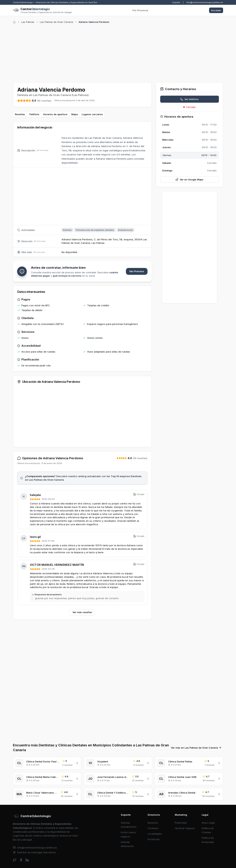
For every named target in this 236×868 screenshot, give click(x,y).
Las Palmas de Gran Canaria (56, 22)
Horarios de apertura (55, 114)
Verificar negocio (185, 828)
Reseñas (20, 114)
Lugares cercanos (92, 114)
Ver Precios (137, 271)
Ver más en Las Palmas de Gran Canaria (196, 748)
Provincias (154, 839)
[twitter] (15, 860)
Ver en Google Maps (189, 179)
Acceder (216, 10)
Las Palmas (28, 22)
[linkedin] (27, 860)
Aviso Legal (208, 823)
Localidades (155, 834)
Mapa (75, 114)
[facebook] (21, 860)
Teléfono (34, 114)
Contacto (153, 828)
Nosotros (153, 823)
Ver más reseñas (82, 612)
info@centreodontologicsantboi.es (205, 2)
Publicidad (181, 823)
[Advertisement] (118, 52)
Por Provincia (140, 10)
